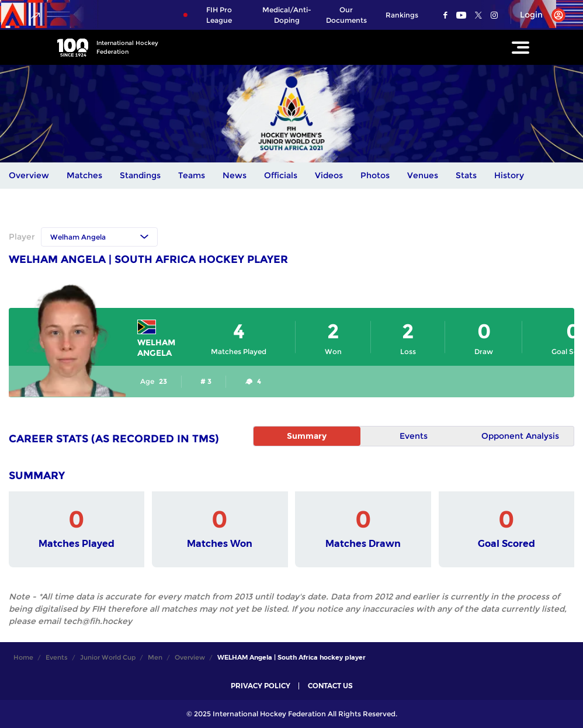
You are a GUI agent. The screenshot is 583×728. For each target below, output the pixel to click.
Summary (307, 436)
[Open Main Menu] (520, 47)
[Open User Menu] (538, 15)
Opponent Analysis (520, 436)
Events (414, 436)
